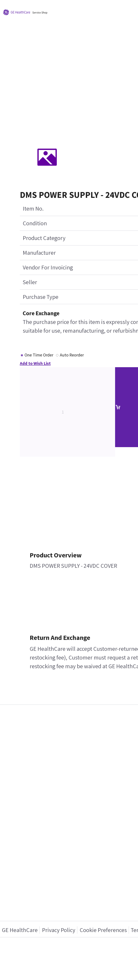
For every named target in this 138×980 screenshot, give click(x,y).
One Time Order (39, 355)
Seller (30, 282)
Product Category (44, 238)
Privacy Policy (59, 930)
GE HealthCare (20, 930)
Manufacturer (39, 253)
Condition (35, 223)
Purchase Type (41, 297)
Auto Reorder (72, 355)
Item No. (33, 209)
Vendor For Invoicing (48, 267)
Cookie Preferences (103, 930)
